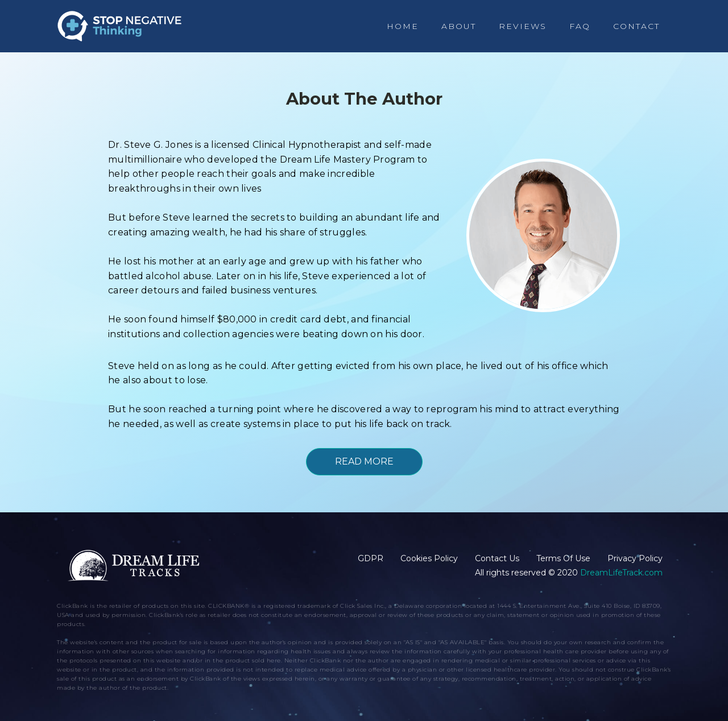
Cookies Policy (429, 558)
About (459, 26)
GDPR (371, 558)
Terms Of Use (563, 558)
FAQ (580, 26)
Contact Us (497, 558)
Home (403, 26)
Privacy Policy (635, 558)
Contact (636, 26)
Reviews (523, 26)
